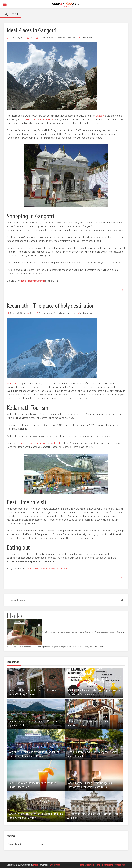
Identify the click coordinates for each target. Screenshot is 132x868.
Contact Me (120, 865)
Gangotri (100, 116)
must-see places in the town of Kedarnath (40, 443)
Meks (36, 865)
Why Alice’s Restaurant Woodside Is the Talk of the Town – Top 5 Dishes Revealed (34, 754)
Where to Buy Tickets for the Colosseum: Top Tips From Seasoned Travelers (33, 816)
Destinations (59, 38)
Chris (32, 38)
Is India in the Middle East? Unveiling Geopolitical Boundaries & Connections (94, 692)
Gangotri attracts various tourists (37, 120)
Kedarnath (12, 384)
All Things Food (46, 38)
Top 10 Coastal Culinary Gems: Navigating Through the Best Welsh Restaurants (90, 785)
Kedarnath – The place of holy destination (53, 305)
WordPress (55, 865)
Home (81, 865)
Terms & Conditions (104, 865)
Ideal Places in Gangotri (33, 30)
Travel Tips (71, 38)
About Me (90, 865)
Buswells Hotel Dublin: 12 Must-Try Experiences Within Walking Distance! (34, 692)
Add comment (87, 38)
